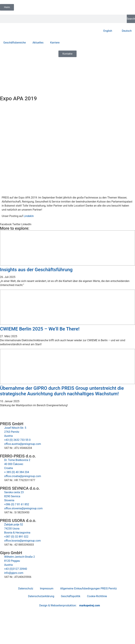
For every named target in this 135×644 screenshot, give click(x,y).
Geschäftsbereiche (15, 43)
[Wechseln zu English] (106, 31)
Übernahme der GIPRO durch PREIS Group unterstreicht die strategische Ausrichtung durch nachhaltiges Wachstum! (62, 391)
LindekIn (29, 216)
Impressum (47, 589)
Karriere (55, 43)
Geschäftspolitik (71, 596)
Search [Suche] (131, 19)
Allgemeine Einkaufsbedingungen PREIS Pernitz (88, 589)
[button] (6, 224)
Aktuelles (38, 43)
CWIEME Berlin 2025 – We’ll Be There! (40, 329)
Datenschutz (26, 589)
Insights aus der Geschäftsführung (36, 270)
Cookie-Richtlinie (97, 596)
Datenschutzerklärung (41, 596)
